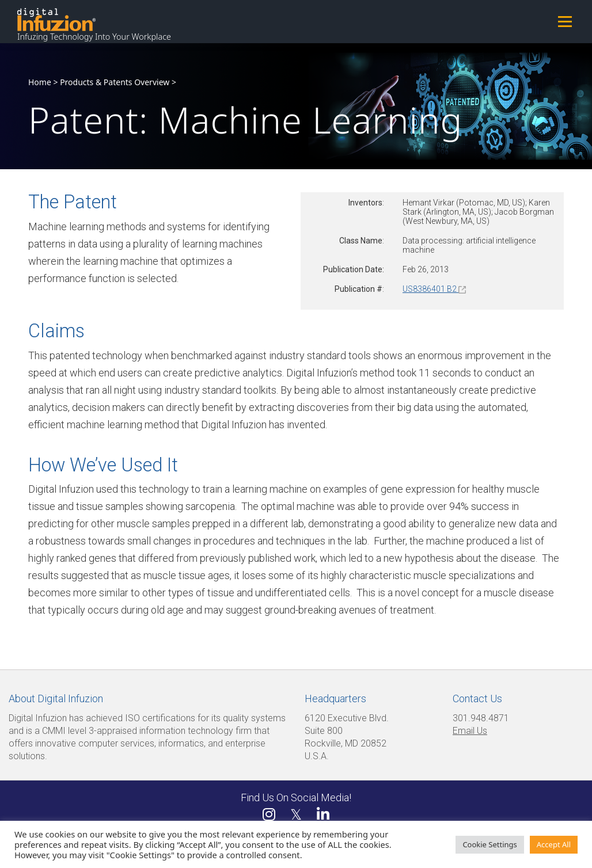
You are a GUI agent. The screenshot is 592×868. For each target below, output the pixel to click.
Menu (565, 21)
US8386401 (424, 289)
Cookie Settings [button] (489, 844)
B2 (456, 289)
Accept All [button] (554, 844)
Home (40, 82)
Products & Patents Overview (115, 82)
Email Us (470, 731)
